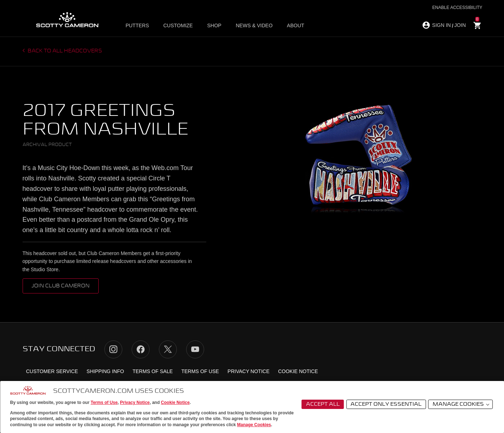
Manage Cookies (254, 425)
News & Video (254, 25)
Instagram (113, 349)
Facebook (141, 349)
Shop (214, 25)
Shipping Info (105, 371)
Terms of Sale (152, 371)
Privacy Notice (135, 403)
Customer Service (52, 371)
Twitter (168, 349)
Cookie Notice (175, 403)
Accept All (323, 404)
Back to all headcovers (64, 51)
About (296, 25)
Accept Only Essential (386, 404)
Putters (137, 25)
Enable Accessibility (457, 8)
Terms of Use (104, 403)
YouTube (195, 349)
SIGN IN (442, 25)
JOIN (460, 25)
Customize (178, 25)
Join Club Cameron (61, 286)
